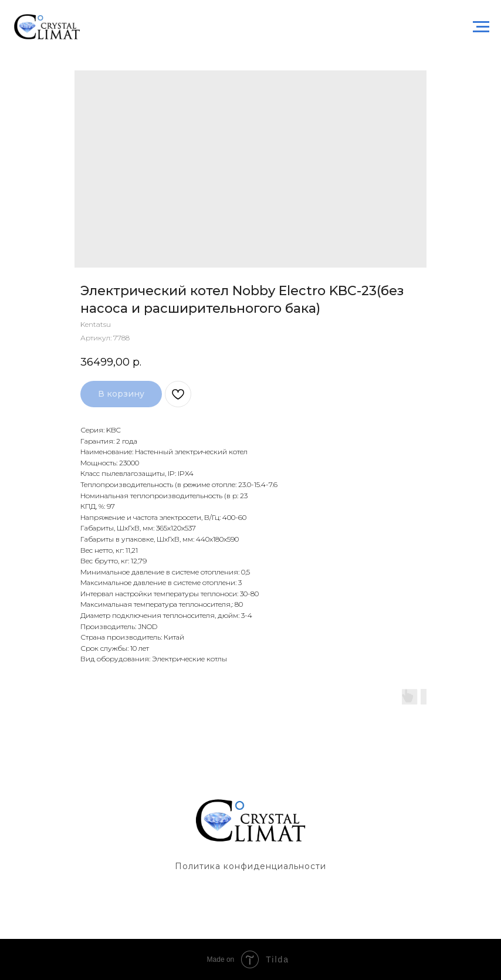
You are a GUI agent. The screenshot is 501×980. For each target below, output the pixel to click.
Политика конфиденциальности (250, 866)
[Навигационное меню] (481, 27)
